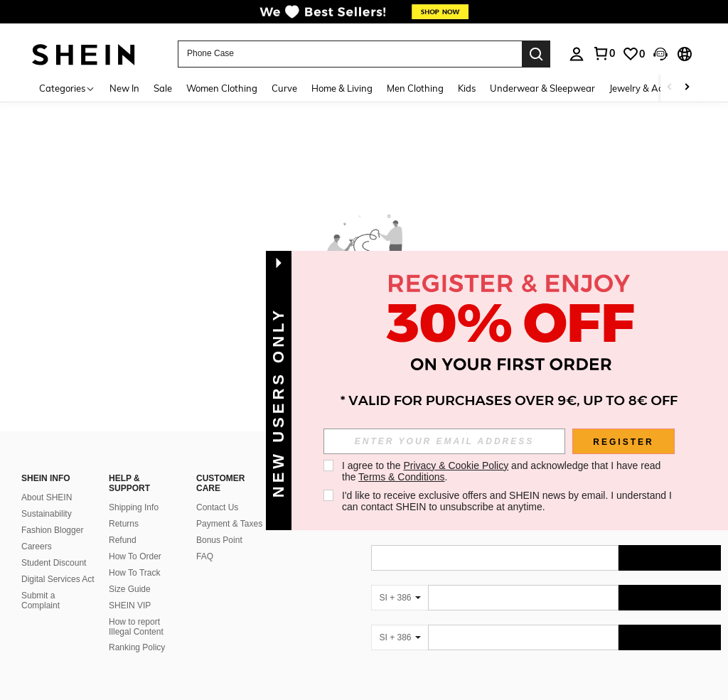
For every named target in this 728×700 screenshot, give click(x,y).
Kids (467, 88)
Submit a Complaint (41, 601)
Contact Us (217, 507)
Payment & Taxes (229, 524)
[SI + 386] (400, 598)
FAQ (205, 556)
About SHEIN (47, 497)
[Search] (536, 54)
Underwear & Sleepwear (542, 88)
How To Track (134, 573)
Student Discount (54, 563)
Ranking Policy (137, 647)
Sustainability (47, 514)
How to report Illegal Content (136, 627)
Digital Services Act (58, 579)
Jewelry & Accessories (655, 88)
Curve (284, 88)
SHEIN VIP (130, 605)
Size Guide (130, 589)
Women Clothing (222, 88)
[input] (444, 441)
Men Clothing (415, 88)
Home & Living (342, 88)
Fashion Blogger (52, 530)
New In (124, 88)
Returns (124, 524)
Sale (163, 88)
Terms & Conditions (401, 477)
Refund (123, 540)
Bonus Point (219, 540)
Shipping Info (134, 507)
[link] (364, 17)
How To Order (135, 556)
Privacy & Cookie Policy (456, 465)
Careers (37, 546)
